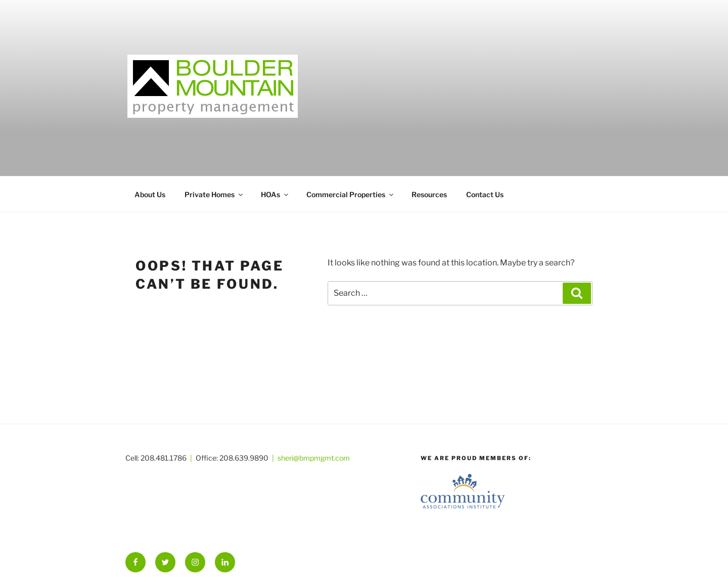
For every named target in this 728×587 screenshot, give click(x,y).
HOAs (275, 194)
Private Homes (214, 194)
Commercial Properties (351, 194)
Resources (429, 194)
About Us (150, 194)
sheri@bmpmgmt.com (314, 458)
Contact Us (485, 194)
